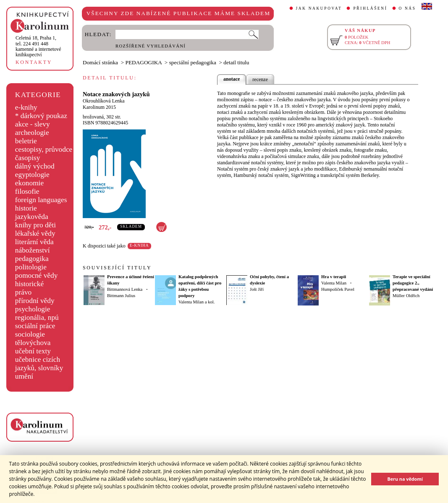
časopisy (28, 158)
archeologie (32, 133)
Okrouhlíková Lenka (104, 101)
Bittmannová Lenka (125, 289)
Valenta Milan (334, 283)
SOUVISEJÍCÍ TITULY (117, 268)
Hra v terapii (334, 277)
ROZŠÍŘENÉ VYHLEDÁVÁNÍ (151, 46)
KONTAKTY (34, 62)
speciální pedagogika (193, 62)
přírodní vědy (35, 301)
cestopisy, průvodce (44, 149)
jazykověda (32, 217)
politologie (31, 267)
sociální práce (35, 326)
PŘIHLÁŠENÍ (370, 8)
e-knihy (26, 107)
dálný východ (35, 166)
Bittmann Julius (121, 296)
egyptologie (32, 175)
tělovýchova (33, 343)
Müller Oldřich (406, 296)
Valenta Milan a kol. (196, 302)
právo (23, 292)
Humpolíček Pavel (338, 289)
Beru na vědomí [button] (405, 479)
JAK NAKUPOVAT (319, 8)
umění (24, 376)
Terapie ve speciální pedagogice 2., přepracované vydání (413, 283)
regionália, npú (37, 317)
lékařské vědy (35, 233)
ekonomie (29, 183)
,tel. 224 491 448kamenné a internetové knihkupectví (38, 46)
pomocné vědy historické (37, 280)
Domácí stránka (100, 62)
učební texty (33, 351)
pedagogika (32, 259)
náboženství (33, 250)
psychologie (33, 309)
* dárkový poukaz (41, 116)
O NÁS (407, 8)
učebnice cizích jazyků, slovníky (39, 364)
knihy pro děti (35, 225)
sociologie (30, 334)
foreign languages (41, 200)
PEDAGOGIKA (144, 62)
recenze (260, 79)
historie (26, 208)
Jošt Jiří (257, 289)
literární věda (34, 242)
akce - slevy (33, 124)
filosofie (27, 191)
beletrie (26, 141)
